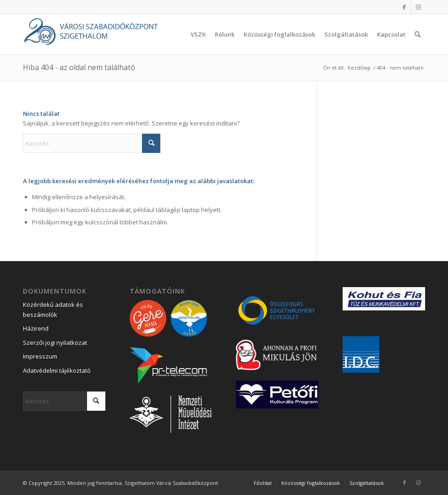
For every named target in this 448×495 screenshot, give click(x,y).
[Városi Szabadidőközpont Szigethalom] (92, 34)
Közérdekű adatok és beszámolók (53, 309)
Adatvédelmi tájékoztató (57, 370)
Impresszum (40, 356)
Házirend (36, 328)
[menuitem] (198, 34)
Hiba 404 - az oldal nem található (79, 67)
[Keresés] (418, 34)
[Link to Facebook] (404, 7)
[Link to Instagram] (418, 7)
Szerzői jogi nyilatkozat (55, 343)
